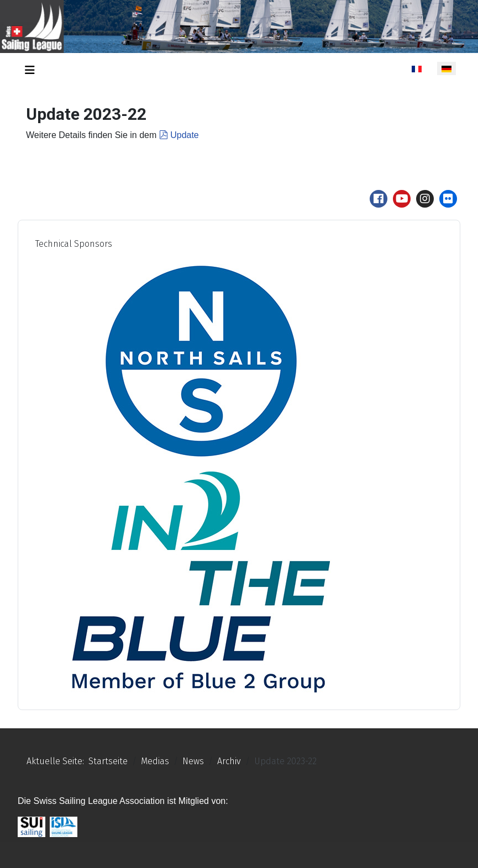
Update (179, 135)
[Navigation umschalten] (30, 70)
